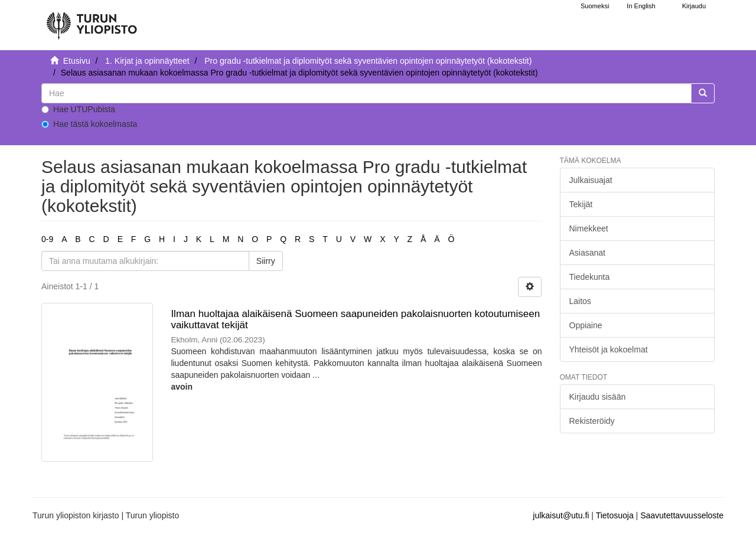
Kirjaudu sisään (598, 397)
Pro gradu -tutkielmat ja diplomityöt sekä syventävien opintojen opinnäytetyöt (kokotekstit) (368, 61)
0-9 (47, 239)
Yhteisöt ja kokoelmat (609, 349)
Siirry (266, 261)
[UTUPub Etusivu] (92, 21)
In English (641, 6)
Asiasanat (587, 253)
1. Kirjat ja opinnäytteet (147, 61)
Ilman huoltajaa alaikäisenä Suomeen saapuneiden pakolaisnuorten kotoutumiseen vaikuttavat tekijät (355, 319)
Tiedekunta (590, 277)
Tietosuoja (615, 515)
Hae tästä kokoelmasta (89, 124)
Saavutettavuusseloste (682, 515)
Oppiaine (586, 325)
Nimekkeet (589, 228)
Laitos (580, 301)
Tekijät (581, 204)
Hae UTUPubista (78, 109)
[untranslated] (366, 93)
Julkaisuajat (591, 180)
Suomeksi (595, 6)
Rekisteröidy (592, 421)
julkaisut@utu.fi (561, 515)
